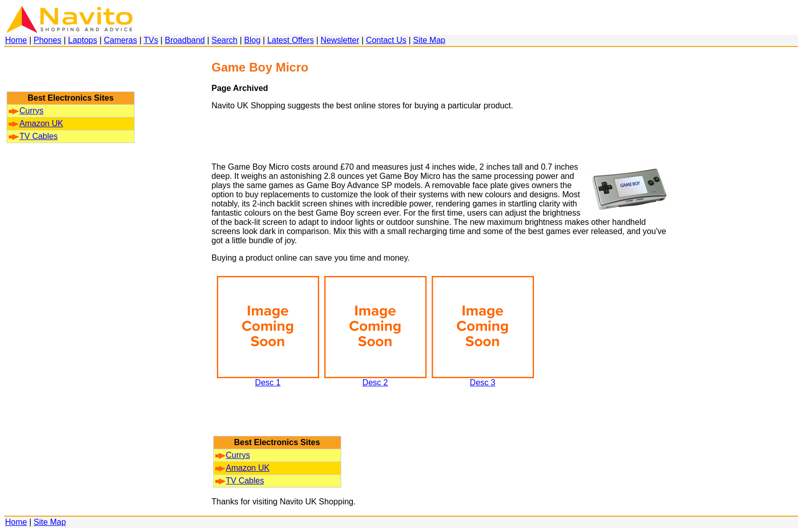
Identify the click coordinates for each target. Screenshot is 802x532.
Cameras (120, 40)
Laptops (83, 40)
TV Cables (33, 136)
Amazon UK (36, 123)
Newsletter (340, 40)
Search (225, 40)
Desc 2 (375, 379)
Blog (252, 40)
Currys (26, 111)
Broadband (185, 40)
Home (16, 40)
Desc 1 (268, 379)
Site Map (429, 40)
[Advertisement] (71, 74)
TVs (151, 40)
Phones (48, 40)
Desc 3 (483, 379)
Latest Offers (290, 40)
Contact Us (386, 40)
